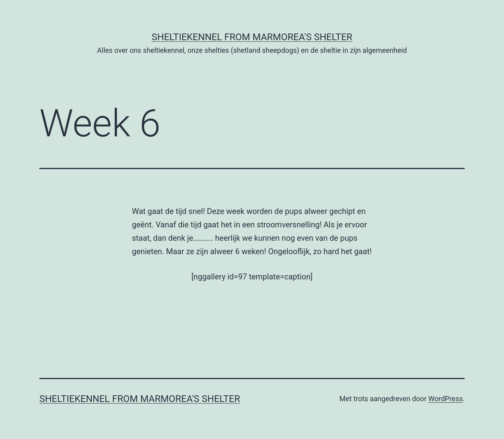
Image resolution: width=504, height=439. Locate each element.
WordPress (446, 399)
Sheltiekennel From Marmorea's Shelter (252, 37)
